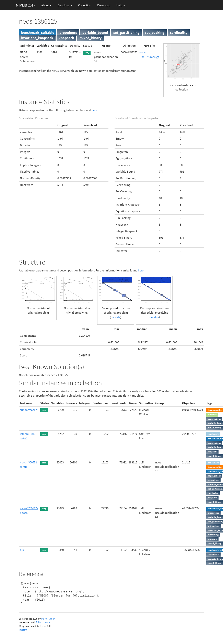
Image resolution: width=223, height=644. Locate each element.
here (94, 110)
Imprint (23, 630)
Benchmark (65, 5)
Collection (85, 5)
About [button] (46, 5)
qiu (22, 550)
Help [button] (121, 5)
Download (104, 5)
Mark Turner (48, 619)
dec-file (116, 317)
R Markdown (43, 622)
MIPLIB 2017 (26, 5)
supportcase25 (29, 410)
